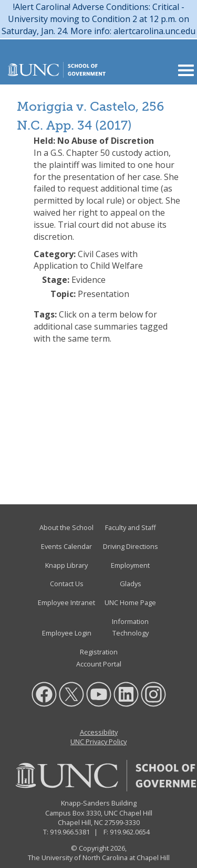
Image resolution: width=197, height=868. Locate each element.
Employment (130, 565)
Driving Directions (131, 546)
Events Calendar (66, 546)
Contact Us (67, 584)
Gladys (131, 584)
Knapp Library (66, 565)
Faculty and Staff (131, 527)
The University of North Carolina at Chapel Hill (99, 858)
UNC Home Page (130, 602)
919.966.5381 (70, 832)
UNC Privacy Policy (98, 742)
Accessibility (99, 732)
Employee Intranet (66, 602)
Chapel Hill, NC (80, 822)
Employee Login (67, 633)
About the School (66, 527)
